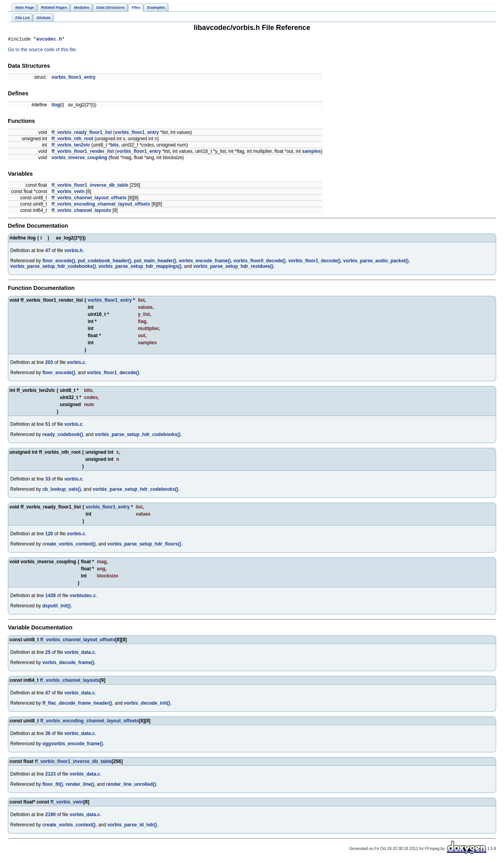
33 (48, 480)
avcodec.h (49, 40)
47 (48, 252)
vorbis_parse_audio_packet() (376, 262)
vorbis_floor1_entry (74, 78)
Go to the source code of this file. (42, 51)
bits (114, 146)
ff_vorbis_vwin (68, 193)
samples (311, 152)
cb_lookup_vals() (61, 490)
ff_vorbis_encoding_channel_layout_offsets (101, 205)
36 (48, 735)
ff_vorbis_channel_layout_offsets (89, 199)
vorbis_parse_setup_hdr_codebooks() (53, 267)
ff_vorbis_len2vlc (71, 146)
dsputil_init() (56, 607)
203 (49, 364)
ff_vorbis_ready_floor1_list (82, 134)
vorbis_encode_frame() (205, 262)
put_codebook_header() (104, 262)
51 (48, 425)
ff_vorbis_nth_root (72, 140)
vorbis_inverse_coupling (79, 159)
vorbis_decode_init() (147, 704)
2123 (51, 775)
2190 (51, 816)
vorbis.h (73, 252)
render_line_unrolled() (131, 785)
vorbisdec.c (83, 597)
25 (48, 653)
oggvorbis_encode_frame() (72, 745)
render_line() (80, 785)
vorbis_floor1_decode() (314, 262)
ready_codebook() (62, 436)
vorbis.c (76, 364)
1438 (51, 597)
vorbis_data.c (79, 653)
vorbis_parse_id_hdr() (132, 826)
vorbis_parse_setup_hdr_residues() (233, 267)
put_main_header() (155, 262)
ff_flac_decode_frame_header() (77, 704)
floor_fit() (53, 785)
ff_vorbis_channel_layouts (81, 212)
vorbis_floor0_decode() (260, 262)
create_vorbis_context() (69, 545)
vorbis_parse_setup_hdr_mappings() (140, 267)
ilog (56, 106)
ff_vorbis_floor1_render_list (83, 152)
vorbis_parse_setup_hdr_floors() (144, 545)
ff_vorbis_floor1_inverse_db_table (90, 186)
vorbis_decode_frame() (68, 664)
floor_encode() (58, 262)
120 (49, 535)
